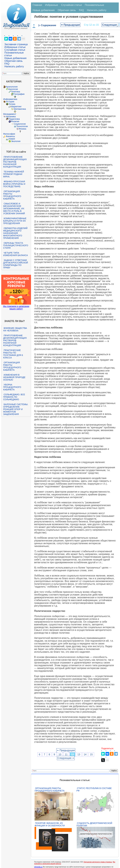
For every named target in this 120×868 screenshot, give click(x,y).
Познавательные (94, 5)
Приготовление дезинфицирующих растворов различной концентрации (15, 162)
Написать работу (14, 66)
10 (60, 755)
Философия (9, 134)
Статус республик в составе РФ (94, 789)
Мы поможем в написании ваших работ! (16, 308)
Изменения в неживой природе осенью (14, 377)
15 (91, 755)
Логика (12, 104)
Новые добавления (16, 58)
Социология (20, 124)
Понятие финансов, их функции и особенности (50, 824)
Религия (15, 121)
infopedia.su (38, 867)
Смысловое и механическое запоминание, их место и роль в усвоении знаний (14, 209)
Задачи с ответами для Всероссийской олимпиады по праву (16, 264)
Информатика (10, 99)
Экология (16, 141)
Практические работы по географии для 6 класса (13, 354)
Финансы (10, 136)
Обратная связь (14, 61)
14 (85, 755)
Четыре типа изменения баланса (16, 254)
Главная (37, 5)
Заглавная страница (16, 44)
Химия (12, 139)
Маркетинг (16, 107)
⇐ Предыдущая (70, 25)
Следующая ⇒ (66, 758)
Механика (11, 116)
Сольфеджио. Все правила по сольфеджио (14, 397)
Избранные (52, 5)
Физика (23, 129)
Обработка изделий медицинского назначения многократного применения (15, 233)
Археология (12, 87)
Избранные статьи (15, 47)
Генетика (16, 92)
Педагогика (14, 119)
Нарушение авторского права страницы (98, 862)
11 (66, 755)
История (10, 102)
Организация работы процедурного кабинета (12, 195)
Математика (20, 109)
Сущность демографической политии (94, 824)
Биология (13, 89)
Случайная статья (15, 50)
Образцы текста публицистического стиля (16, 245)
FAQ (7, 64)
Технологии (22, 126)
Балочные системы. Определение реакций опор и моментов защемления (16, 409)
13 (79, 755)
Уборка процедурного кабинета (12, 387)
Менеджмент (10, 114)
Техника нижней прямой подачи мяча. (14, 174)
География (19, 94)
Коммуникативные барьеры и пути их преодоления (15, 221)
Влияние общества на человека (15, 329)
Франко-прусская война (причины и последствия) (14, 184)
